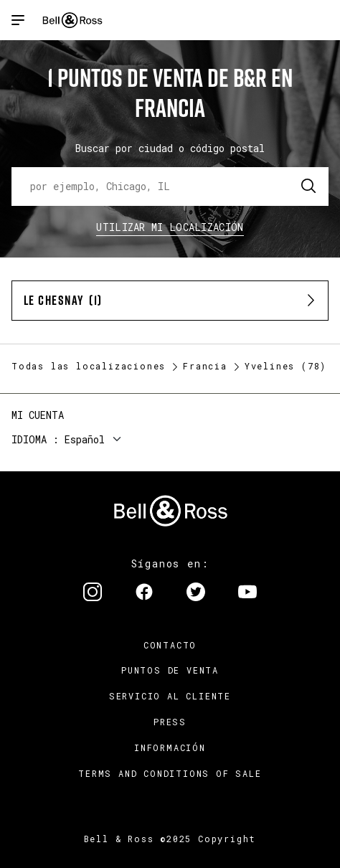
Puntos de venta (170, 670)
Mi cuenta (38, 415)
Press (170, 722)
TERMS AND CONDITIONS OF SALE (170, 773)
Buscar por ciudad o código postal (170, 148)
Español (85, 439)
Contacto (170, 645)
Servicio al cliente (170, 696)
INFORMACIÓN (170, 747)
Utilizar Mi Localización (170, 227)
